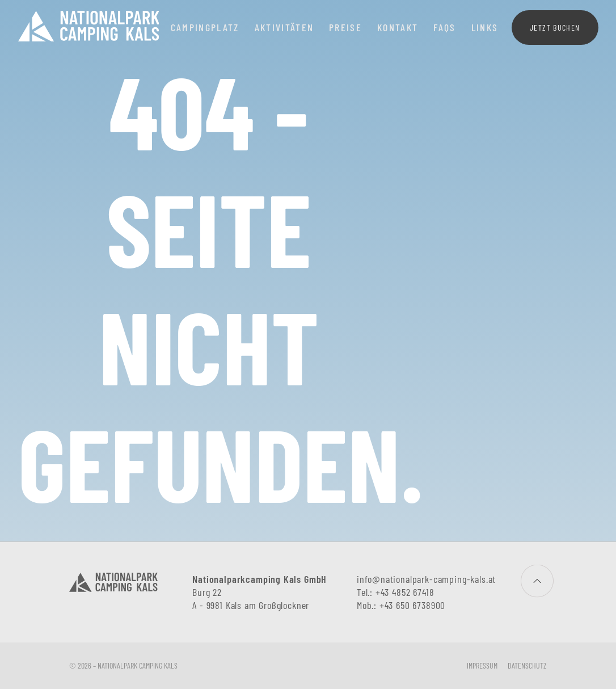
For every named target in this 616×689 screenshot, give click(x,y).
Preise (345, 27)
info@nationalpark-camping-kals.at (426, 579)
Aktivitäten (284, 27)
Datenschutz (527, 665)
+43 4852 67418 (405, 592)
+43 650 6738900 (412, 605)
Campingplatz (205, 27)
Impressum (482, 665)
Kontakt (398, 27)
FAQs (444, 27)
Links (485, 27)
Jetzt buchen (555, 28)
